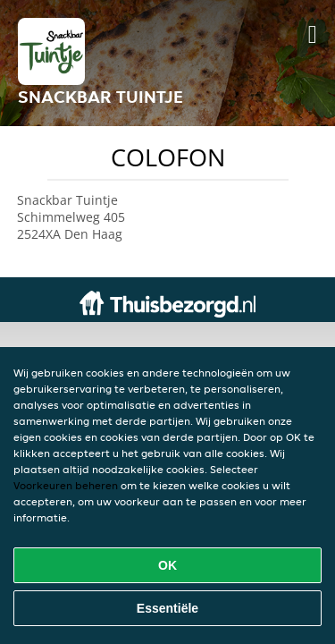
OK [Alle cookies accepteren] (167, 565)
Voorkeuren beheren (66, 485)
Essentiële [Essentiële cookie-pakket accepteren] (167, 608)
